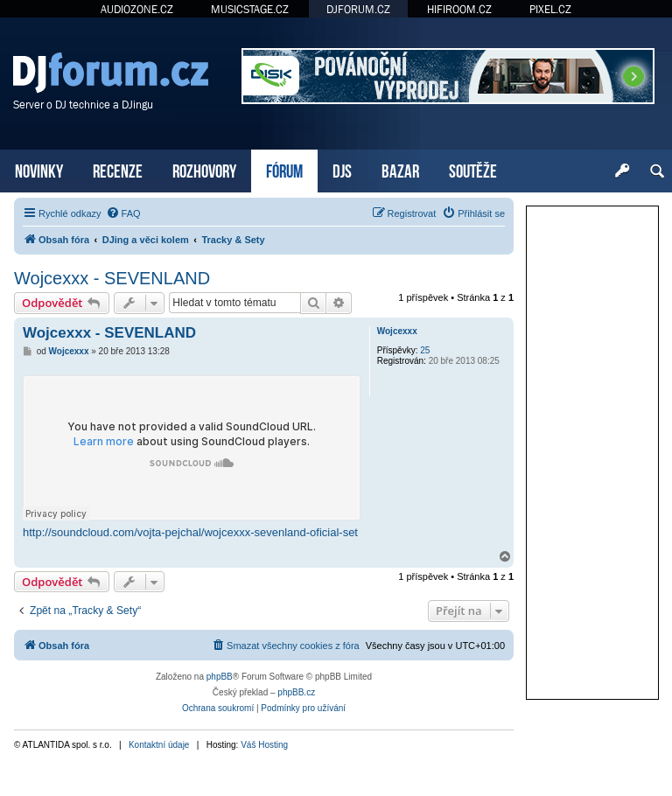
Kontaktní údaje (159, 745)
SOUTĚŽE (473, 169)
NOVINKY (39, 169)
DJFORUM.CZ (358, 9)
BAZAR (400, 169)
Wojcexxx (397, 331)
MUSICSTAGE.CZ (250, 9)
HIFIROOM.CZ (459, 9)
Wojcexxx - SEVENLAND (112, 278)
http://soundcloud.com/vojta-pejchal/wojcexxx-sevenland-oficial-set (190, 532)
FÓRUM (284, 169)
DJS (342, 169)
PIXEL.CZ (550, 9)
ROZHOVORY (204, 169)
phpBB (220, 677)
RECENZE (118, 169)
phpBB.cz (296, 692)
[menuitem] (123, 213)
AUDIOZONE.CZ (137, 9)
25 (425, 350)
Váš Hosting (264, 745)
